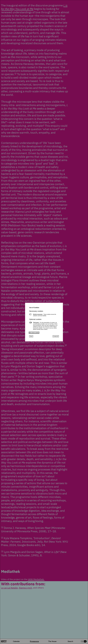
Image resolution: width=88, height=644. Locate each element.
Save (31, 336)
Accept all (56, 336)
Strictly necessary (30, 314)
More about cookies (34, 333)
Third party (30, 323)
